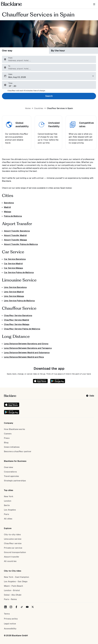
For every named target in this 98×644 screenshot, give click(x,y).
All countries (10, 561)
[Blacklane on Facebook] (16, 607)
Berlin (7, 505)
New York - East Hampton (17, 577)
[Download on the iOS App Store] (40, 381)
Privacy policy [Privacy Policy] (11, 619)
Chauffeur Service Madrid (17, 320)
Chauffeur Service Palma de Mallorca (22, 329)
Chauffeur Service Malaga (17, 324)
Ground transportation (15, 552)
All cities (8, 519)
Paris (6, 514)
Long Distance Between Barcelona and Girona (26, 344)
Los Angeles (10, 510)
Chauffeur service (13, 543)
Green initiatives (12, 447)
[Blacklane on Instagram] (11, 607)
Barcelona (9, 203)
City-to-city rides (12, 535)
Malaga (7, 212)
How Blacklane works (14, 429)
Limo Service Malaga (14, 296)
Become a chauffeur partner (18, 451)
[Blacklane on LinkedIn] (5, 607)
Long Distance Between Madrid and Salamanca (27, 353)
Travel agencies (11, 476)
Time (10, 83)
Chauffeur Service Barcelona (18, 316)
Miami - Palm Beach (13, 586)
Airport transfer (12, 557)
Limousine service (13, 539)
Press (7, 438)
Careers (8, 434)
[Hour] (10, 86)
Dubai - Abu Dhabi (13, 595)
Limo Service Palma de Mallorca (19, 301)
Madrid (7, 207)
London (8, 501)
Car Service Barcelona (15, 259)
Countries (39, 108)
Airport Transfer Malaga (15, 240)
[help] (90, 396)
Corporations (10, 472)
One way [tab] (7, 51)
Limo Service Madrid (14, 292)
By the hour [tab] (58, 51)
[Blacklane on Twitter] (33, 607)
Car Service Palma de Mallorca (19, 272)
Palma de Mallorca (13, 216)
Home (28, 108)
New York (9, 496)
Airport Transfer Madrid (15, 235)
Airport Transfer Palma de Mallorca (21, 244)
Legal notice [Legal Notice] (10, 624)
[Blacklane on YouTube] (27, 607)
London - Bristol (12, 590)
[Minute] (15, 86)
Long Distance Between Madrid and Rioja (24, 357)
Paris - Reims (10, 599)
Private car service (13, 548)
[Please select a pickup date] (49, 76)
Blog (6, 443)
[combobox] (50, 61)
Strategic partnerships (15, 481)
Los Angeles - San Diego (16, 582)
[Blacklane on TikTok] (22, 607)
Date (10, 74)
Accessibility (10, 629)
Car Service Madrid (13, 264)
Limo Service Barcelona (15, 287)
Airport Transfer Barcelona (17, 231)
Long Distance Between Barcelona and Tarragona (28, 348)
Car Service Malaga (13, 268)
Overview (8, 467)
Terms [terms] (7, 614)
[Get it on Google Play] (56, 381)
